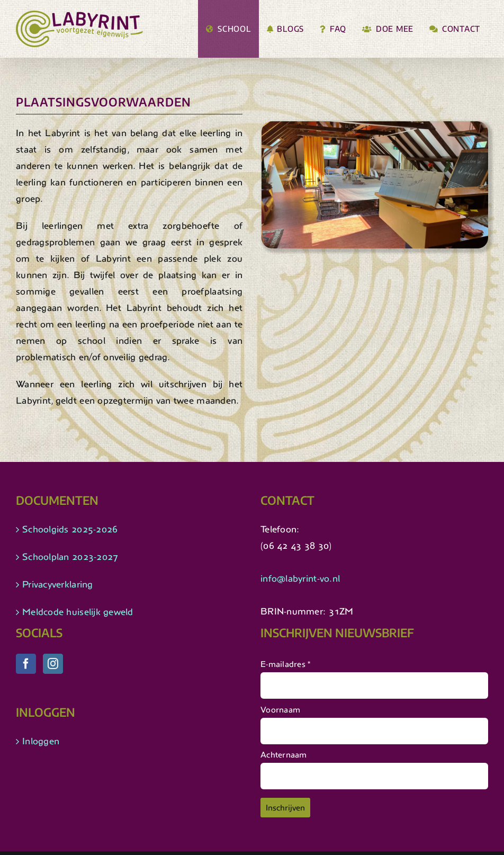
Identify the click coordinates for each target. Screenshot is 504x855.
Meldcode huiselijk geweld (78, 612)
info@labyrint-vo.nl (300, 578)
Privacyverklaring (58, 584)
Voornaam (280, 710)
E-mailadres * (286, 664)
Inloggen (41, 741)
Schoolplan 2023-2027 (70, 557)
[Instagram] (53, 664)
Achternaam (284, 755)
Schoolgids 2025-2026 (70, 529)
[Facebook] (26, 664)
